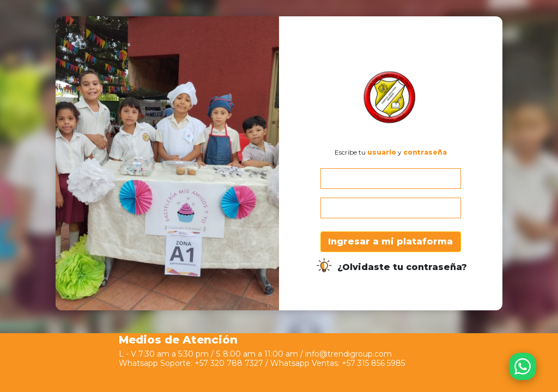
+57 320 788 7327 (229, 363)
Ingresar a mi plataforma (390, 241)
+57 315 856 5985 (373, 363)
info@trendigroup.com (348, 354)
